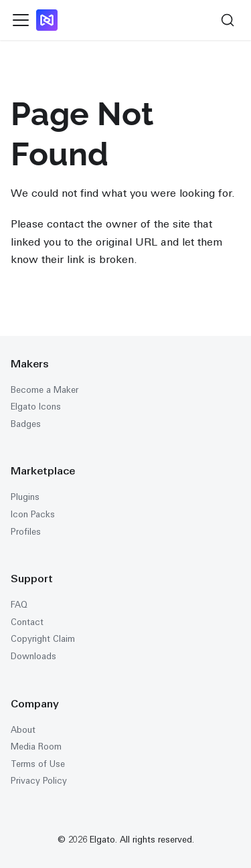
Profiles (26, 532)
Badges (26, 424)
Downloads (33, 656)
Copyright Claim (43, 639)
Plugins (25, 497)
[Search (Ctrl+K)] (228, 20)
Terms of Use (38, 764)
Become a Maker (45, 390)
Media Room (36, 747)
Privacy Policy (39, 781)
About (23, 730)
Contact (27, 622)
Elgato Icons (36, 407)
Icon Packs (33, 514)
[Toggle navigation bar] (21, 20)
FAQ (19, 605)
